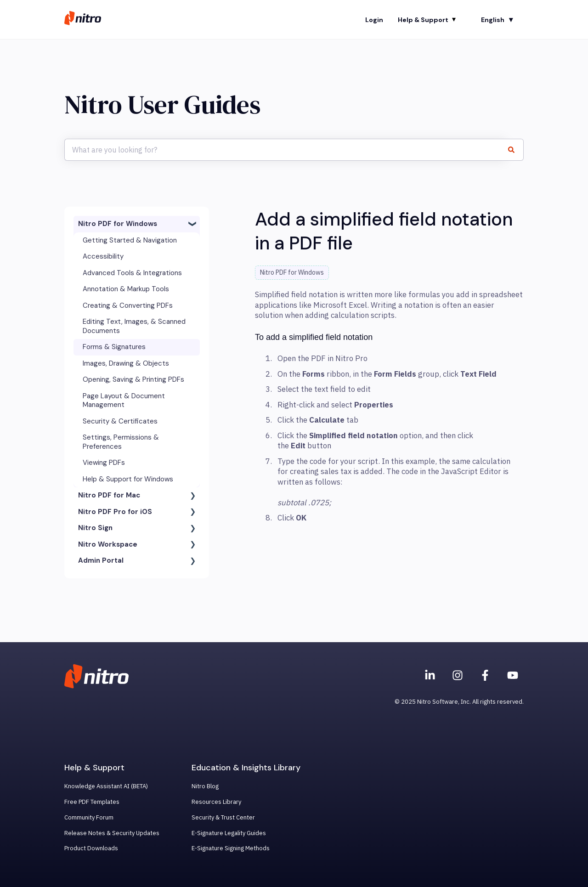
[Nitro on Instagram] (458, 675)
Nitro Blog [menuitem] (205, 786)
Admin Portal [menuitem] (101, 560)
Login (374, 20)
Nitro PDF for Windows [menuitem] (118, 224)
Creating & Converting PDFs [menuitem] (128, 305)
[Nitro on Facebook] (485, 675)
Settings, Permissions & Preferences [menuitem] (121, 442)
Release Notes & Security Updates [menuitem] (112, 833)
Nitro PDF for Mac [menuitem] (109, 495)
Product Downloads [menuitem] (91, 848)
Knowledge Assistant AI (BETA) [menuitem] (106, 786)
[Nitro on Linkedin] (430, 675)
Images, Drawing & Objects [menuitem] (126, 363)
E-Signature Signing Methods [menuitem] (231, 848)
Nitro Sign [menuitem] (95, 528)
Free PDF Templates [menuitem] (92, 802)
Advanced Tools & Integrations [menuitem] (132, 273)
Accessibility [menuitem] (103, 256)
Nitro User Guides (162, 105)
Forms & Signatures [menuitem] (114, 347)
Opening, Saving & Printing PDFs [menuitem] (133, 379)
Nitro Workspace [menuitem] (108, 544)
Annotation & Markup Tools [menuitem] (126, 289)
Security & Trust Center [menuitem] (223, 817)
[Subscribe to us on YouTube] (513, 675)
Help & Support (423, 20)
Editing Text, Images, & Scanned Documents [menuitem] (134, 326)
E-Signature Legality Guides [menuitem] (229, 833)
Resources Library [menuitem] (216, 802)
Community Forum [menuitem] (89, 817)
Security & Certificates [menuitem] (120, 421)
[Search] (515, 150)
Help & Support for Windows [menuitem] (128, 479)
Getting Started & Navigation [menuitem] (130, 240)
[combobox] (285, 150)
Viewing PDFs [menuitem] (104, 463)
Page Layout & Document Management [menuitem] (124, 401)
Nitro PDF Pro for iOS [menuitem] (115, 512)
